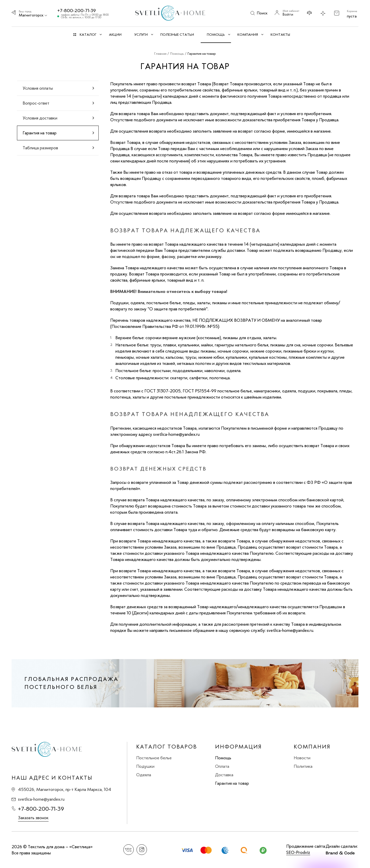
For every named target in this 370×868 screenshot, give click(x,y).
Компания (312, 747)
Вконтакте (129, 850)
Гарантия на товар (232, 783)
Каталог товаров (166, 747)
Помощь (223, 758)
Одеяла (144, 775)
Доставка (224, 775)
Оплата (222, 766)
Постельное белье (154, 758)
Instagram (142, 850)
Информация (238, 747)
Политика (303, 766)
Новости (302, 758)
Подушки (145, 766)
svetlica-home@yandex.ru (41, 799)
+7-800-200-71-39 (77, 11)
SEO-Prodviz (298, 852)
